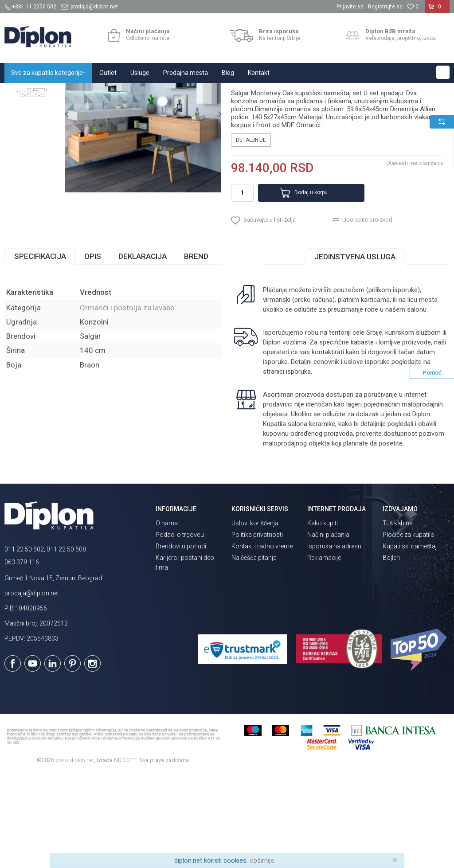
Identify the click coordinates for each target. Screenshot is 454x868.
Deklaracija (143, 350)
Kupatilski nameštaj (121, 92)
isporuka (298, 465)
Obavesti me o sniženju (414, 251)
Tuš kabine (397, 617)
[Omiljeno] (413, 7)
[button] (443, 72)
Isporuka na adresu (334, 640)
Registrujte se (385, 7)
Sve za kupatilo (70, 92)
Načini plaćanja (328, 629)
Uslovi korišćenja (255, 617)
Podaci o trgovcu (180, 629)
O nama (167, 617)
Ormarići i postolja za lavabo (189, 92)
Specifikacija (40, 350)
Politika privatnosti (257, 629)
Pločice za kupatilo (409, 629)
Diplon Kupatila (24, 92)
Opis (93, 350)
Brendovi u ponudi (181, 640)
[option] (32, 143)
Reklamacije (324, 652)
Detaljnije (250, 228)
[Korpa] (437, 10)
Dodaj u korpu (302, 281)
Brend (196, 350)
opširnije (262, 860)
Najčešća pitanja (254, 652)
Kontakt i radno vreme (262, 640)
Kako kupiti (323, 617)
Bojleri (391, 652)
